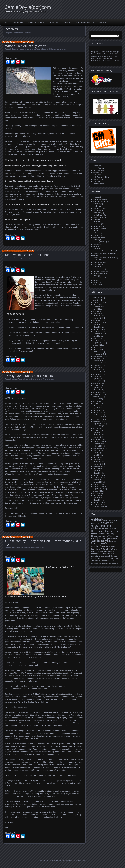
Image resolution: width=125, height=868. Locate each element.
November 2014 (99, 363)
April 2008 (97, 471)
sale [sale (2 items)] (115, 556)
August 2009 (98, 451)
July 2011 (97, 401)
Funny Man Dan (99, 170)
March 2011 (97, 410)
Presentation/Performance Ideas (35, 548)
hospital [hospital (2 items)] (94, 538)
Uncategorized (98, 278)
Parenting (97, 240)
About (6, 22)
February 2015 (98, 361)
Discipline (97, 206)
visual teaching (98, 285)
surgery (39, 258)
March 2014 (97, 370)
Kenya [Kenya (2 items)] (108, 546)
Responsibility (98, 264)
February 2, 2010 (27, 537)
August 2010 (98, 426)
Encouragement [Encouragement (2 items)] (103, 534)
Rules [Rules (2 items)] (111, 556)
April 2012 (97, 388)
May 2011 (97, 406)
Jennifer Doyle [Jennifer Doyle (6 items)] (98, 546)
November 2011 (99, 394)
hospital (27, 258)
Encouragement (99, 208)
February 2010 (98, 437)
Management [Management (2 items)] (109, 551)
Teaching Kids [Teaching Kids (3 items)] (106, 558)
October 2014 (98, 365)
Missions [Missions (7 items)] (103, 553)
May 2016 (97, 347)
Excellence (97, 213)
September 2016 (99, 343)
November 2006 (99, 487)
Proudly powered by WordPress (50, 861)
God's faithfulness (30, 379)
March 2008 (97, 473)
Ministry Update (99, 228)
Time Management (100, 273)
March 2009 (97, 462)
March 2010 (97, 435)
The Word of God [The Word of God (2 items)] (97, 561)
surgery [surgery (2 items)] (97, 558)
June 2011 (97, 403)
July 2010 (97, 428)
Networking (97, 233)
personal (96, 246)
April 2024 (97, 300)
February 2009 (98, 464)
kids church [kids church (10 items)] (107, 549)
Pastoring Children (100, 242)
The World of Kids (99, 271)
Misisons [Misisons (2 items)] (94, 554)
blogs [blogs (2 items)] (93, 523)
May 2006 (97, 496)
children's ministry (54, 49)
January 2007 (98, 482)
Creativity (15, 548)
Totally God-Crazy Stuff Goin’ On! (30, 376)
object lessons (98, 237)
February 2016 (98, 350)
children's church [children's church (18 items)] (102, 524)
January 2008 (98, 478)
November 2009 (99, 444)
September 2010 (99, 424)
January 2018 (98, 332)
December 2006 (99, 484)
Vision (95, 282)
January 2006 (98, 505)
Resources (18, 22)
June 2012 (97, 385)
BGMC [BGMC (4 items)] (115, 521)
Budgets (15, 49)
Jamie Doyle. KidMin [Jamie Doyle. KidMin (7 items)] (104, 542)
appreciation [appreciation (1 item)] (108, 521)
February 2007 (98, 480)
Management (31, 49)
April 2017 (97, 338)
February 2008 (98, 475)
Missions (96, 231)
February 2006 (98, 502)
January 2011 (98, 415)
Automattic (82, 861)
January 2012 (98, 392)
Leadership (22, 49)
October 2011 (98, 397)
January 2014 (98, 374)
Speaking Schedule (37, 22)
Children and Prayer (100, 199)
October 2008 (98, 466)
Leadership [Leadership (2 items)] (100, 551)
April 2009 (97, 460)
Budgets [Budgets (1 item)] (98, 523)
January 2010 (98, 439)
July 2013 (97, 376)
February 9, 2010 (27, 372)
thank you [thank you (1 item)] (115, 558)
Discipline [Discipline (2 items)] (113, 529)
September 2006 (99, 489)
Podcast (67, 22)
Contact (103, 22)
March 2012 (97, 390)
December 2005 (99, 507)
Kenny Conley (98, 179)
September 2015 (99, 356)
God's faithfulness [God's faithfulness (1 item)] (103, 536)
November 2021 (99, 307)
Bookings (55, 22)
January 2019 (98, 320)
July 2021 (97, 309)
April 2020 (97, 314)
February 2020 (98, 318)
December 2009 (99, 442)
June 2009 (97, 455)
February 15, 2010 (27, 251)
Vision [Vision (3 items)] (107, 561)
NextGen (96, 235)
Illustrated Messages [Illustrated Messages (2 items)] (110, 538)
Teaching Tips (98, 269)
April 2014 (97, 367)
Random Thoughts (100, 262)
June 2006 (97, 493)
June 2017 (97, 336)
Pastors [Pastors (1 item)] (115, 554)
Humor (96, 219)
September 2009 (99, 448)
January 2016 (98, 352)
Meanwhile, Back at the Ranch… (29, 255)
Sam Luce (97, 182)
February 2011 (98, 412)
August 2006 (98, 491)
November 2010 (99, 419)
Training (96, 276)
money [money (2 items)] (110, 554)
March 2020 (97, 316)
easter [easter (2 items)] (117, 531)
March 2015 (97, 359)
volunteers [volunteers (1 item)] (114, 563)
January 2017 (98, 341)
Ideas (21, 548)
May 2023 (97, 305)
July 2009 (97, 453)
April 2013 (97, 379)
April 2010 (97, 433)
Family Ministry (98, 215)
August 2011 (98, 399)
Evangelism (97, 211)
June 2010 (97, 430)
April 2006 (97, 498)
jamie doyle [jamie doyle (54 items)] (101, 541)
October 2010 (98, 421)
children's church (99, 202)
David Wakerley (99, 168)
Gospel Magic (98, 217)
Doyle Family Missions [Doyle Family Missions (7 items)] (103, 531)
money (63, 49)
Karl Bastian (97, 175)
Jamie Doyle (14, 42)
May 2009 (97, 457)
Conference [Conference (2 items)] (104, 529)
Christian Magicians (85, 22)
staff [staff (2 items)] (93, 558)
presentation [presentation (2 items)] (96, 556)
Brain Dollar (97, 166)
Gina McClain (98, 173)
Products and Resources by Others (105, 258)
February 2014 (98, 372)
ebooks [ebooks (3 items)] (94, 534)
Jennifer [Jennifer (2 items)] (109, 544)
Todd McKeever (99, 184)
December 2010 (99, 417)
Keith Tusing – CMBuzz (101, 177)
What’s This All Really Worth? (27, 46)
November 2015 (99, 354)
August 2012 (98, 383)
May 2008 (97, 469)
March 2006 (97, 500)
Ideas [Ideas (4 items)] (100, 538)
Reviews (96, 267)
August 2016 (98, 345)
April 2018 (97, 325)
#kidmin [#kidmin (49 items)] (97, 520)
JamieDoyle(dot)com (28, 7)
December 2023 (99, 302)
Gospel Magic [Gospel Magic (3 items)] (114, 536)
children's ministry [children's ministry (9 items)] (101, 527)
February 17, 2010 (27, 42)
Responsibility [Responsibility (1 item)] (105, 556)
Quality (96, 260)
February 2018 (98, 329)
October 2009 (98, 446)
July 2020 (97, 311)
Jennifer (33, 258)
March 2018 (97, 327)
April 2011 (97, 408)
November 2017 (99, 334)
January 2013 (98, 381)
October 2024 (98, 298)
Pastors (96, 244)
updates (15, 258)
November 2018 (99, 323)
